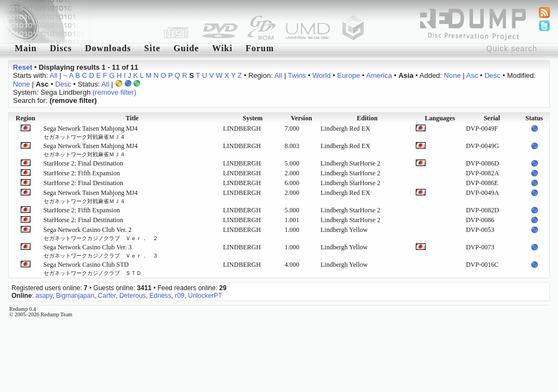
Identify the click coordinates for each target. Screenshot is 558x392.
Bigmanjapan (75, 296)
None (453, 75)
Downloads (108, 48)
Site (153, 48)
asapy (44, 296)
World (322, 75)
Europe (349, 75)
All (53, 75)
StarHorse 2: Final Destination (83, 163)
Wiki (222, 48)
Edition (367, 118)
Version (302, 118)
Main (26, 48)
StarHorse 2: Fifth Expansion (82, 173)
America (379, 75)
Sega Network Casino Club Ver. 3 (101, 251)
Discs (61, 48)
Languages (439, 118)
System (253, 118)
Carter (107, 296)
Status (534, 118)
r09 (180, 296)
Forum (260, 48)
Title (132, 118)
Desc (493, 75)
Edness (160, 296)
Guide (186, 48)
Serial (492, 118)
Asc (472, 75)
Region (26, 118)
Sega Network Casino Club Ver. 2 (101, 234)
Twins (297, 75)
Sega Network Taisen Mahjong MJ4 (91, 132)
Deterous (133, 296)
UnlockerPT (205, 296)
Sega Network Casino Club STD (93, 268)
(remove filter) (114, 92)
